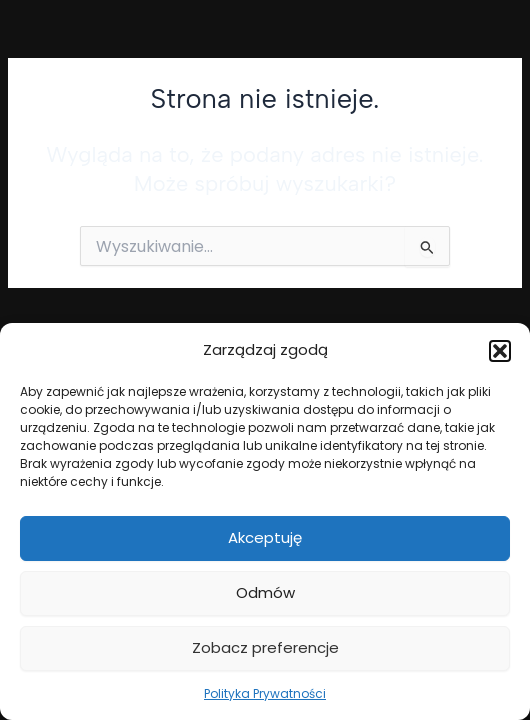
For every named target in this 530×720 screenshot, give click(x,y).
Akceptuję (265, 537)
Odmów (265, 592)
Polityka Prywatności (265, 693)
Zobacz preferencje (265, 647)
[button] (500, 351)
